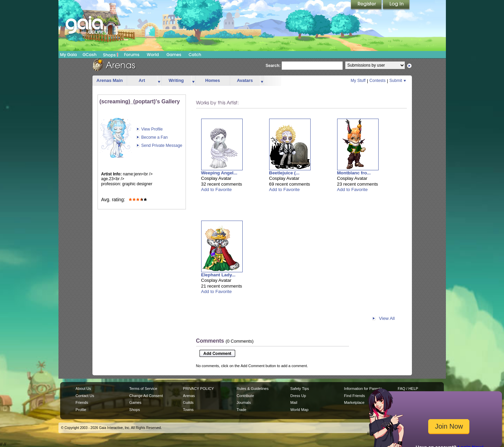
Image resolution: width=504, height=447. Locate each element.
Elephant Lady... (218, 275)
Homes (213, 80)
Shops (111, 55)
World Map (299, 410)
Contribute (245, 396)
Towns (188, 410)
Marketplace (354, 402)
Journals (244, 402)
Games (174, 55)
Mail (294, 402)
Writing (176, 80)
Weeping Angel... (219, 173)
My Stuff (358, 81)
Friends (82, 402)
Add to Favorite (216, 190)
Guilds (188, 402)
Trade (241, 410)
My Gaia (68, 55)
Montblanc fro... (354, 173)
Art (142, 80)
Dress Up (298, 396)
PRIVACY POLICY (198, 389)
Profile (81, 410)
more (159, 81)
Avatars (245, 80)
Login (396, 5)
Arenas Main (110, 80)
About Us (83, 389)
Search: (273, 66)
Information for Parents (363, 389)
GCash (90, 55)
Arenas (189, 396)
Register (367, 5)
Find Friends (354, 396)
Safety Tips (300, 389)
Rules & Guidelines (253, 389)
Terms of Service (143, 389)
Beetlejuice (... (284, 173)
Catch (195, 55)
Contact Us (85, 396)
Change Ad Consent (146, 396)
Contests (377, 81)
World (153, 55)
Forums (132, 55)
